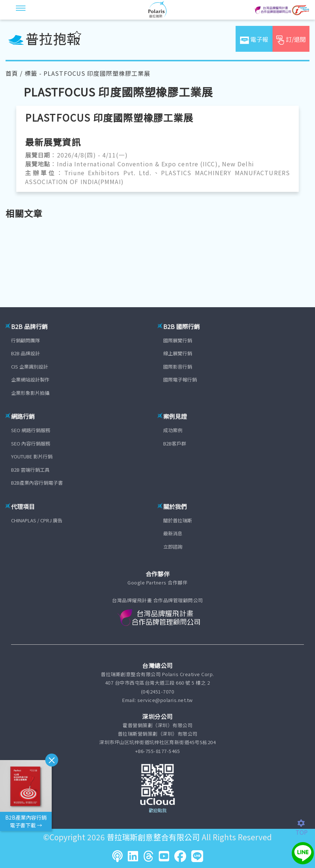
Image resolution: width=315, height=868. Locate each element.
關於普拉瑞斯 (178, 520)
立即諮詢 (173, 547)
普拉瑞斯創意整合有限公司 (153, 837)
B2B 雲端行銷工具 (30, 470)
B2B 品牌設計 (25, 353)
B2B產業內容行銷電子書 (37, 483)
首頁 (12, 73)
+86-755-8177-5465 (158, 751)
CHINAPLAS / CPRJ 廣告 (37, 520)
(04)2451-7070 (158, 691)
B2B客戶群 (175, 443)
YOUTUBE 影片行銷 (32, 456)
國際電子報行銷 (180, 379)
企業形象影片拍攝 (30, 393)
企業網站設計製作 (30, 379)
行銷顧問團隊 (25, 340)
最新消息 (173, 533)
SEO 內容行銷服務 (31, 443)
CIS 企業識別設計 (30, 367)
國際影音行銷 (178, 367)
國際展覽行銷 (178, 340)
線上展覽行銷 (178, 353)
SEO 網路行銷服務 (31, 430)
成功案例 (173, 430)
